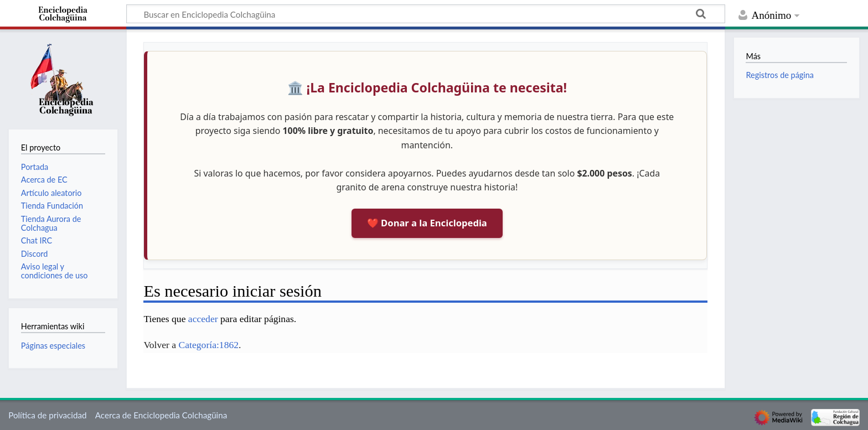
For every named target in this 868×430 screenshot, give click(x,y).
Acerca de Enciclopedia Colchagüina (161, 415)
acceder (203, 319)
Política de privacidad (47, 415)
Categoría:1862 (209, 345)
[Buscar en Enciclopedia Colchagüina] (426, 14)
